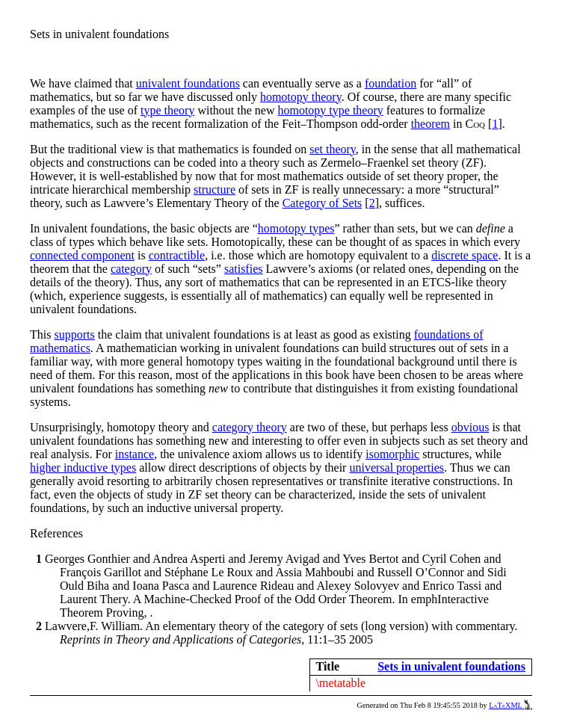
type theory (167, 110)
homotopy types (296, 228)
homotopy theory (301, 97)
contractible (177, 255)
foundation (391, 83)
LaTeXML (510, 705)
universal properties (396, 468)
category (131, 269)
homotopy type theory (330, 110)
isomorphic (392, 454)
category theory (250, 427)
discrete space (465, 255)
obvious (470, 427)
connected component (82, 255)
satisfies (244, 269)
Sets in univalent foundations (451, 666)
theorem (430, 124)
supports (74, 334)
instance (135, 454)
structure (215, 189)
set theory (333, 149)
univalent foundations (188, 83)
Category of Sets (323, 203)
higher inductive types (83, 468)
